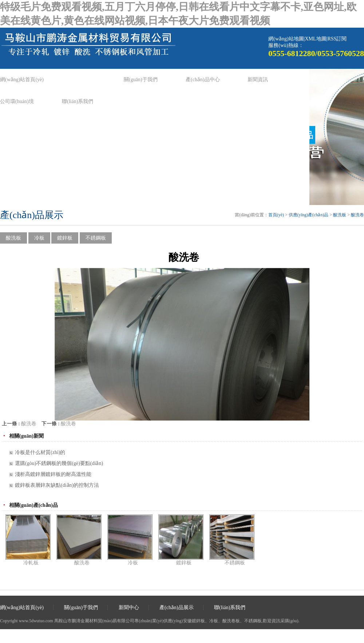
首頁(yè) (276, 215)
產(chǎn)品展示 (177, 608)
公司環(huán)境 (17, 101)
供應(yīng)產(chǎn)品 (309, 215)
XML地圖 (315, 39)
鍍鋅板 (65, 238)
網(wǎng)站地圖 (286, 39)
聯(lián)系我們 (78, 101)
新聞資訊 (258, 80)
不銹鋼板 (96, 238)
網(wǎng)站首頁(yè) (22, 80)
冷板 (39, 238)
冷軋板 (31, 563)
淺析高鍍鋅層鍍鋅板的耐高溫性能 (53, 474)
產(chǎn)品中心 (203, 80)
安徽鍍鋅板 (194, 621)
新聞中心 (129, 608)
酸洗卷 (357, 215)
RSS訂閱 (337, 39)
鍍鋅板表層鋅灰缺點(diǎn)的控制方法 (57, 485)
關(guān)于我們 (141, 80)
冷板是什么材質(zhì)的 (40, 452)
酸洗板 (340, 215)
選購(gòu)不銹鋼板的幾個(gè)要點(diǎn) (59, 463)
